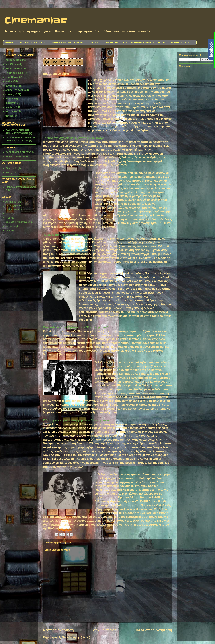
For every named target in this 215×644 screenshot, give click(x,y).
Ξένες (9, 173)
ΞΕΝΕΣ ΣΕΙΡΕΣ (14, 157)
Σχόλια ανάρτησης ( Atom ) (74, 637)
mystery (10, 107)
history (9, 103)
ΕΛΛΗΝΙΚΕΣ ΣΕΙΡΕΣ (17, 152)
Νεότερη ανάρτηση (58, 630)
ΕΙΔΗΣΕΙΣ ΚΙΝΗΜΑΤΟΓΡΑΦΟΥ (139, 43)
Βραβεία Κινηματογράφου (19, 222)
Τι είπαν (10, 218)
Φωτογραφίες (13, 226)
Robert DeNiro (14, 69)
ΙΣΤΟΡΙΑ (163, 43)
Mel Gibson (12, 64)
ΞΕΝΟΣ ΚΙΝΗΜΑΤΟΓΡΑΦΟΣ (31, 43)
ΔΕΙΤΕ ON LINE (111, 43)
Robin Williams (14, 73)
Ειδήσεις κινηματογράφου (21, 187)
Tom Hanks (12, 77)
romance (11, 111)
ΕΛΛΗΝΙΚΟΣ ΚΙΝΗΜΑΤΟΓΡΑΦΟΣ (66, 43)
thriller (9, 116)
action (9, 81)
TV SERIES (93, 43)
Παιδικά (10, 231)
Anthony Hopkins (16, 60)
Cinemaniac (36, 21)
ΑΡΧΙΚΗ (9, 43)
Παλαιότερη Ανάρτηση (154, 630)
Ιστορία (9, 213)
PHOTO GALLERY (180, 43)
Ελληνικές (11, 168)
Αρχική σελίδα (105, 630)
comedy (10, 94)
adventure (11, 86)
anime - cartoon (15, 90)
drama (9, 99)
